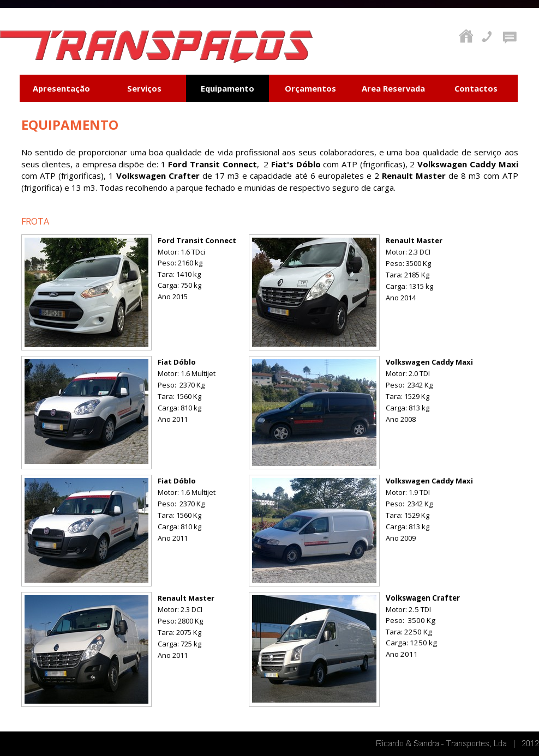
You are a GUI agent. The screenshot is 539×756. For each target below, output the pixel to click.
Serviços (144, 88)
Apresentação (61, 88)
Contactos (476, 88)
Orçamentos (310, 88)
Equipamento (227, 88)
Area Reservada (393, 88)
